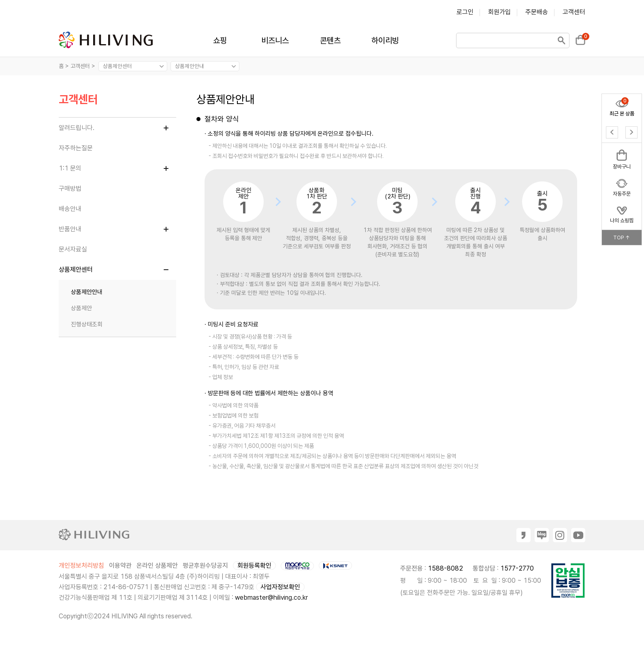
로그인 (465, 12)
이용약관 (120, 566)
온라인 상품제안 (157, 566)
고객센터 (574, 12)
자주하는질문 (76, 148)
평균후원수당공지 (205, 566)
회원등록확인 (254, 566)
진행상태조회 (87, 324)
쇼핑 (220, 40)
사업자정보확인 (280, 587)
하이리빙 (385, 40)
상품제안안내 (87, 292)
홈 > (64, 66)
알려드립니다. (77, 128)
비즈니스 (275, 40)
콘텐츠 (330, 40)
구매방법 (70, 189)
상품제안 (81, 308)
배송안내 (70, 209)
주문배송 (537, 12)
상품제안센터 (76, 269)
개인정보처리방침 (81, 566)
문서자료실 (73, 249)
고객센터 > (84, 66)
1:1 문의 (70, 168)
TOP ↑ (622, 238)
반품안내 (70, 229)
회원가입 (499, 12)
